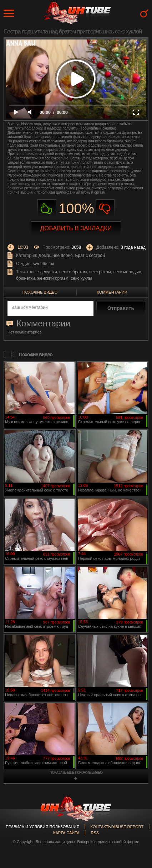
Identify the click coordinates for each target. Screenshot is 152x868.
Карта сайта (66, 833)
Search (144, 13)
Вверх (136, 814)
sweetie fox (44, 264)
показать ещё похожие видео (76, 772)
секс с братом (73, 272)
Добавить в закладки (76, 228)
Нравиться (47, 209)
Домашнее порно (56, 256)
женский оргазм (53, 278)
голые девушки (42, 272)
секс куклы (81, 278)
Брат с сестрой (90, 256)
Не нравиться (105, 209)
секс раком (100, 272)
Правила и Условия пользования (42, 827)
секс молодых (127, 272)
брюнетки (26, 278)
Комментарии (112, 292)
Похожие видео (40, 292)
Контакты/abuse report (117, 827)
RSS (95, 833)
